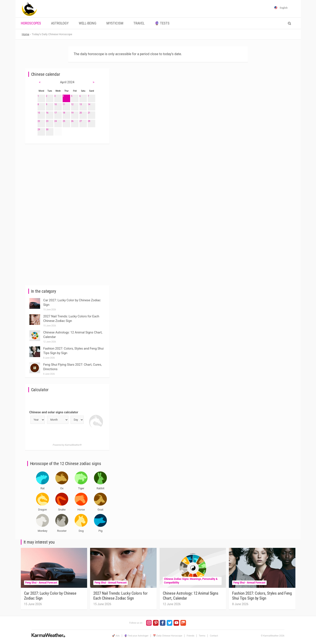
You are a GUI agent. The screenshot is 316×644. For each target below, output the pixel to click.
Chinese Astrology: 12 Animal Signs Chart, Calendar (191, 596)
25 (64, 121)
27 (81, 121)
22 (39, 121)
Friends (190, 636)
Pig (100, 531)
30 (47, 130)
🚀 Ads (116, 636)
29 (39, 130)
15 (39, 113)
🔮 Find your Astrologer (136, 636)
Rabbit (101, 488)
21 (89, 113)
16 (47, 113)
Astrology (60, 23)
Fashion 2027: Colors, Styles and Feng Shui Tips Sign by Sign (262, 596)
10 (55, 104)
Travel (139, 23)
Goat (101, 510)
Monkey (43, 531)
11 (64, 104)
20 (81, 113)
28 (89, 121)
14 (89, 104)
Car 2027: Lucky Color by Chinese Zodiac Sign (50, 596)
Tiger (81, 488)
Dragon (43, 510)
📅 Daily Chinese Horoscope (168, 636)
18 (64, 113)
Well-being (88, 23)
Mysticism (115, 23)
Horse (81, 510)
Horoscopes (31, 23)
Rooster (62, 531)
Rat (43, 488)
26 (72, 121)
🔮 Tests (162, 23)
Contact (214, 636)
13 (81, 104)
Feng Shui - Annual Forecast (41, 583)
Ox (62, 488)
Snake (62, 510)
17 (55, 113)
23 (47, 121)
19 (72, 113)
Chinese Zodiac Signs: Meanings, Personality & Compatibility (191, 581)
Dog (81, 531)
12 (72, 104)
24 (55, 121)
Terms (202, 636)
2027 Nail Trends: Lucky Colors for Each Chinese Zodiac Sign (120, 596)
